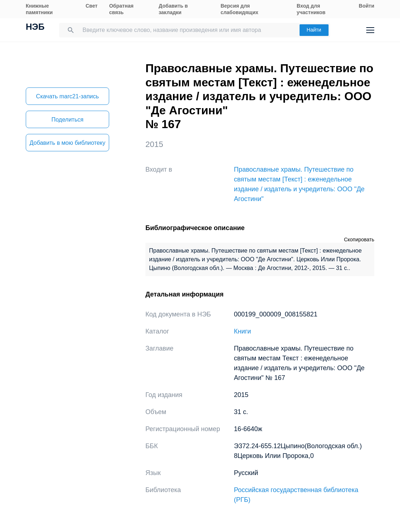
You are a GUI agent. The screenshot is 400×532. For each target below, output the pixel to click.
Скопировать (359, 240)
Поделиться (67, 120)
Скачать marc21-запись (67, 96)
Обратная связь (121, 9)
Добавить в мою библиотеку (67, 143)
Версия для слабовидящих (239, 9)
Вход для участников (311, 9)
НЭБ (35, 28)
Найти (314, 30)
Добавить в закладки (173, 9)
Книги (242, 331)
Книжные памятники (39, 9)
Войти (366, 6)
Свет (92, 6)
